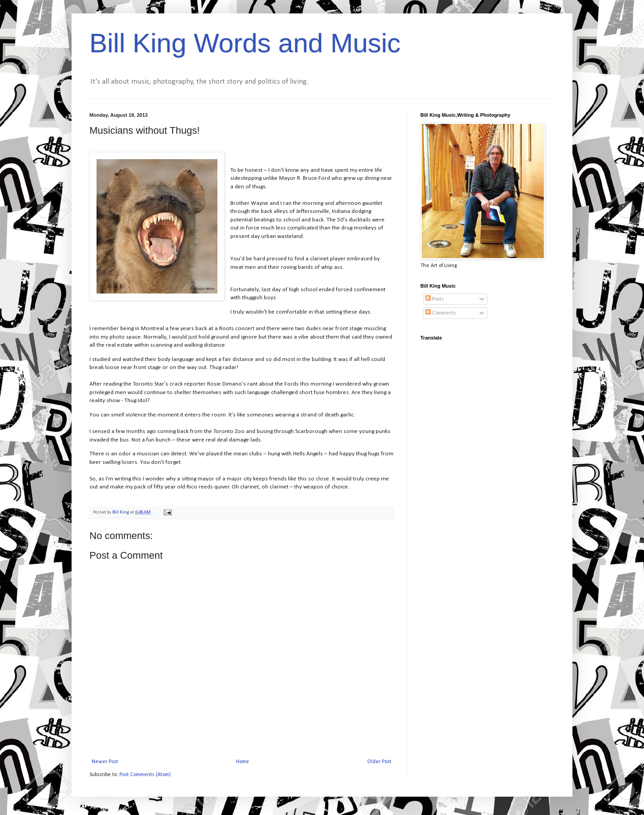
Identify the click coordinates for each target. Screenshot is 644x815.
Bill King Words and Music (245, 43)
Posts (434, 299)
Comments (441, 313)
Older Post (379, 762)
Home (243, 762)
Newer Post (105, 762)
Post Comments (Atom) (145, 775)
